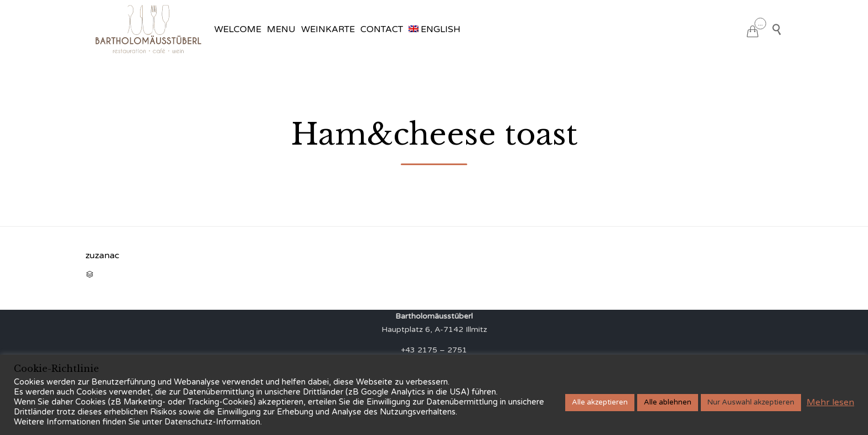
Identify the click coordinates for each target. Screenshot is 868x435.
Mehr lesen (830, 402)
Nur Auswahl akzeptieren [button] (751, 402)
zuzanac (102, 255)
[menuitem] (435, 29)
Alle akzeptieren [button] (600, 402)
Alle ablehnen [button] (668, 402)
